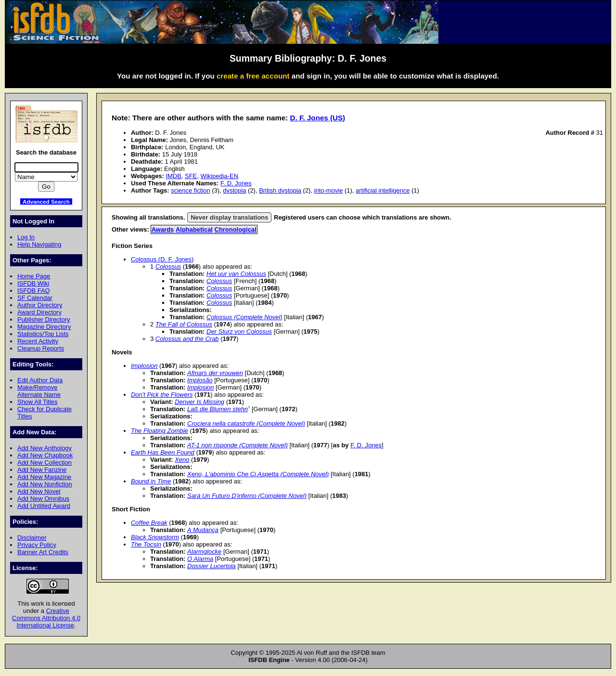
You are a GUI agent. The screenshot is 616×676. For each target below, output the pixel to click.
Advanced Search (46, 201)
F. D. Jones (236, 183)
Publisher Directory (44, 319)
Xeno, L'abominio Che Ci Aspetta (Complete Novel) (258, 474)
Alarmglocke (204, 552)
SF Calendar (35, 298)
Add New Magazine (44, 477)
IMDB (173, 176)
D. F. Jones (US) (318, 118)
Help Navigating (39, 244)
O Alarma (200, 559)
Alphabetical (194, 229)
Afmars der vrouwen (215, 373)
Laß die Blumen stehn (218, 409)
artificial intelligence (383, 190)
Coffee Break (149, 523)
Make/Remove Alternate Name (39, 391)
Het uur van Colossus (236, 274)
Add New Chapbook (45, 455)
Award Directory (39, 312)
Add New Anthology (45, 448)
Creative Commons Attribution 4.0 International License (46, 618)
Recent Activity (38, 341)
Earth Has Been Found (163, 452)
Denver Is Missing (199, 402)
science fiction (190, 190)
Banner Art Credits (43, 552)
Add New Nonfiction (45, 484)
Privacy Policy (37, 545)
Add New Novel (39, 491)
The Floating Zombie (160, 431)
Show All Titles (38, 402)
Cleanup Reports (41, 348)
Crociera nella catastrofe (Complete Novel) (246, 423)
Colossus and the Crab (187, 339)
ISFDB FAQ (34, 291)
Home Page (34, 276)
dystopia (234, 190)
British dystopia (280, 190)
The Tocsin (146, 544)
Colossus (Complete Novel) (244, 317)
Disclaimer (32, 538)
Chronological (236, 229)
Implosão (200, 380)
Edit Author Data (40, 380)
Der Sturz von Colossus (239, 331)
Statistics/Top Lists (43, 334)
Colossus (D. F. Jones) (162, 259)
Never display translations (229, 217)
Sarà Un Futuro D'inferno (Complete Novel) (247, 496)
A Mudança (203, 530)
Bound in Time (151, 481)
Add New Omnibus (43, 499)
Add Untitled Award (44, 506)
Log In (26, 237)
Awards (163, 229)
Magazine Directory (44, 327)
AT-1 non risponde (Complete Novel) (237, 445)
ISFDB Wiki (33, 283)
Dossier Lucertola (212, 566)
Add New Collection (45, 462)
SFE (191, 176)
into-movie (329, 190)
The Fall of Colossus (184, 324)
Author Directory (40, 305)
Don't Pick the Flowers (162, 395)
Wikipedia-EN (219, 176)
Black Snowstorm (155, 537)
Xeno (182, 460)
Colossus (168, 266)
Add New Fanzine (42, 470)
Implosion (144, 366)
